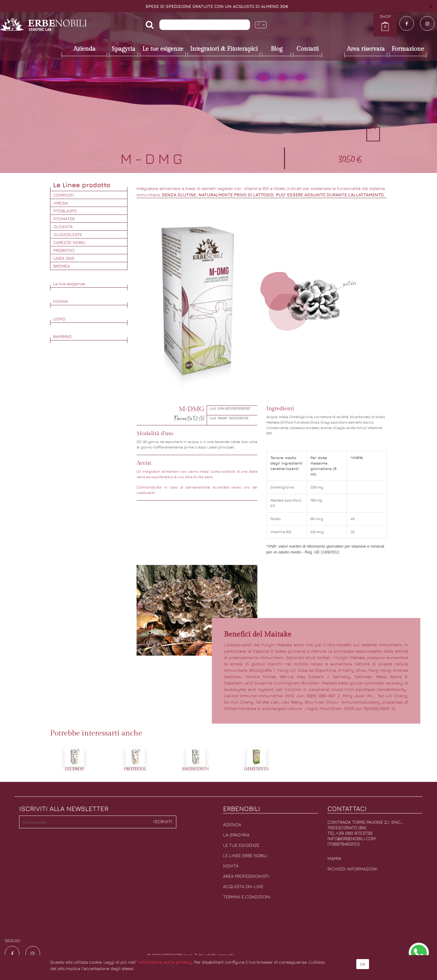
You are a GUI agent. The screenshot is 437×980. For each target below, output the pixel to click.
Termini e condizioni (247, 897)
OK (363, 964)
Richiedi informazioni (352, 869)
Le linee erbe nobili (245, 855)
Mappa (334, 858)
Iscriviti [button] (163, 821)
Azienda (232, 825)
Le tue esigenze (241, 845)
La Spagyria (236, 835)
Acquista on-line (243, 886)
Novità (231, 866)
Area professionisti (246, 876)
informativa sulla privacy (165, 962)
